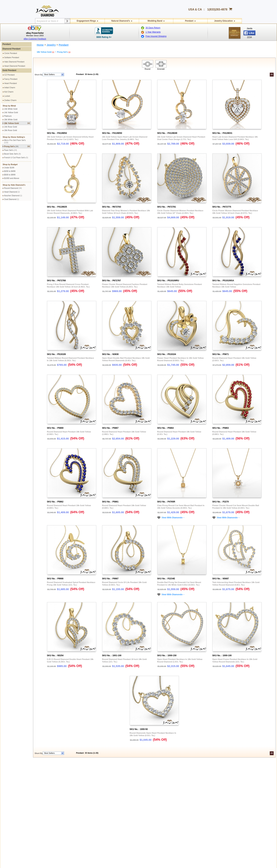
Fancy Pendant (11, 79)
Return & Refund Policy (16, 797)
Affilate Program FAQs (233, 785)
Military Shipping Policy (15, 782)
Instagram (227, 794)
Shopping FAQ (66, 809)
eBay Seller (228, 810)
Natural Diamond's (121, 21)
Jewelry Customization (70, 797)
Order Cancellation (14, 806)
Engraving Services (68, 800)
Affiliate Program (230, 782)
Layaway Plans (175, 791)
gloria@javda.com (183, 826)
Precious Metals (121, 800)
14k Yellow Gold (11, 112)
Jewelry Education (223, 21)
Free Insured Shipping (156, 36)
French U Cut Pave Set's (16, 158)
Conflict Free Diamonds (124, 806)
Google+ (227, 807)
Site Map (64, 812)
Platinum (8, 116)
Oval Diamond (12, 199)
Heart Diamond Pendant (15, 66)
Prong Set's (17, 146)
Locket (7, 96)
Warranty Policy (12, 809)
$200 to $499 (10, 171)
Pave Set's (11, 150)
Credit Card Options (177, 782)
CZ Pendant (9, 75)
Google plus (241, 827)
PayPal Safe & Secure (178, 794)
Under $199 (9, 168)
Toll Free (122, 775)
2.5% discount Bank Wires (180, 779)
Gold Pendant (9, 70)
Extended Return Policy (16, 803)
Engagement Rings (86, 21)
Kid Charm (9, 92)
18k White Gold (11, 120)
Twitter (226, 801)
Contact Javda (229, 779)
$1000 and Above (12, 178)
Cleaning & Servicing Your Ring (73, 803)
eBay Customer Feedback (35, 39)
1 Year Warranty (153, 32)
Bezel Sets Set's (12, 154)
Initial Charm (10, 88)
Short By (39, 75)
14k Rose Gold (11, 127)
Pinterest (227, 798)
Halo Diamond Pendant (14, 62)
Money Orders (175, 788)
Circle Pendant (11, 53)
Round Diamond (13, 188)
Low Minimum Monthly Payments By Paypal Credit (190, 798)
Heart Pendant (11, 83)
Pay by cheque (175, 775)
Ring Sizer (64, 806)
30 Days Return (153, 28)
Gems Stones (120, 797)
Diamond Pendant (11, 49)
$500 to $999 (10, 175)
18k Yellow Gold (17, 123)
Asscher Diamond (13, 196)
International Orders (14, 779)
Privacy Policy (66, 775)
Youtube (250, 827)
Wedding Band (155, 21)
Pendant (189, 21)
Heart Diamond (12, 192)
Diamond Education (123, 793)
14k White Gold (11, 109)
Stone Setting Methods (124, 803)
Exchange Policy (13, 800)
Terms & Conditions (68, 782)
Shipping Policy (12, 775)
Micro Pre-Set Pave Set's (15, 141)
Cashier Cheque (176, 785)
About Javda (229, 775)
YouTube (227, 804)
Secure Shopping (67, 779)
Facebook (227, 791)
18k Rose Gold (11, 130)
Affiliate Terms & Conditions (235, 788)
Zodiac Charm (10, 100)
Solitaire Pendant (12, 57)
